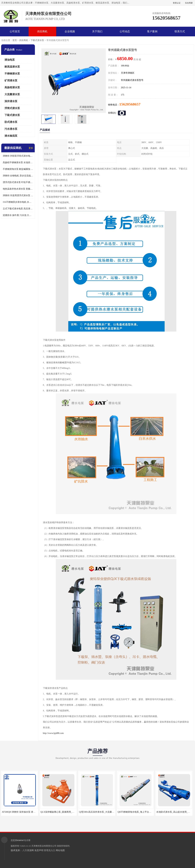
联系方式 (180, 31)
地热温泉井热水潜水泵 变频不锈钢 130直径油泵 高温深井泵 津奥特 (18, 189)
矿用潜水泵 (11, 80)
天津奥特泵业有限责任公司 (44, 846)
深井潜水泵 (11, 101)
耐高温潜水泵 (12, 67)
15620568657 (130, 104)
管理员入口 (50, 850)
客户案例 (152, 31)
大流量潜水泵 (12, 94)
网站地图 (60, 850)
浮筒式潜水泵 (12, 108)
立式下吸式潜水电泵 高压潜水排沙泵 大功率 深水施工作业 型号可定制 (18, 209)
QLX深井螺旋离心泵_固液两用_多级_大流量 (63, 812)
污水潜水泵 (11, 129)
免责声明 (39, 850)
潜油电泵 (10, 60)
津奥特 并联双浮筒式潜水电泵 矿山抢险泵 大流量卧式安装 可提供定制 (18, 156)
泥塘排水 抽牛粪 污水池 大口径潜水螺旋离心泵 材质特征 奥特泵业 (18, 215)
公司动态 (125, 31)
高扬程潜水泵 (12, 87)
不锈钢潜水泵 (12, 74)
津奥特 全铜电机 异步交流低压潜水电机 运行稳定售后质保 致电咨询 (18, 176)
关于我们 (97, 31)
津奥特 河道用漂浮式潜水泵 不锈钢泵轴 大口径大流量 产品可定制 (18, 195)
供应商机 (42, 31)
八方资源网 (28, 850)
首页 (15, 40)
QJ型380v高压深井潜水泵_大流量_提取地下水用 (103, 812)
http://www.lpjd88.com (53, 733)
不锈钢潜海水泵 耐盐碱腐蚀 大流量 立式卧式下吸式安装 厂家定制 (18, 169)
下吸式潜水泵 (37, 40)
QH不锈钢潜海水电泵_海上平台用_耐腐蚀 (138, 812)
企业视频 (70, 31)
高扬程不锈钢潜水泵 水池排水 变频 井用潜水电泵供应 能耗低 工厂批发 (18, 162)
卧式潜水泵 (11, 122)
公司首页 (15, 31)
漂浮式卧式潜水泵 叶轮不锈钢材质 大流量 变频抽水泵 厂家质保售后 (18, 182)
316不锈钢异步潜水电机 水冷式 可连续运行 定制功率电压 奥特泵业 (18, 202)
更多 (31, 148)
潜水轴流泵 (11, 136)
